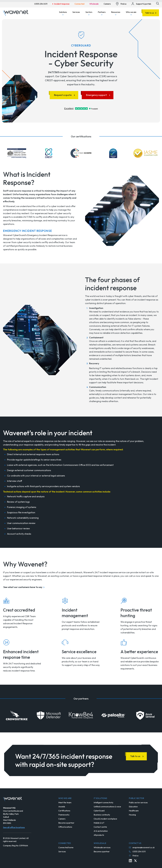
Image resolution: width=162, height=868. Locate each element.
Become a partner (66, 823)
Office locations (65, 827)
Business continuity (102, 815)
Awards (62, 807)
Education (133, 807)
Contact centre (100, 827)
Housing (132, 815)
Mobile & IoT (99, 823)
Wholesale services (102, 847)
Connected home (66, 847)
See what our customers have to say (23, 587)
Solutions (63, 13)
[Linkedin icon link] (130, 861)
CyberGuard (99, 811)
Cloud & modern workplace (105, 819)
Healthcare (134, 811)
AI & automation (101, 831)
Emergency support (96, 95)
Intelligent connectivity (103, 802)
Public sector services (138, 802)
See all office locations (14, 827)
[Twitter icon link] (135, 861)
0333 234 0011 (139, 851)
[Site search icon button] (158, 3)
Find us (135, 856)
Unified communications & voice (107, 807)
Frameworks (64, 815)
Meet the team (65, 802)
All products (99, 835)
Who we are (131, 13)
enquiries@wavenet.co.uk (144, 847)
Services (76, 12)
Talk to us (150, 13)
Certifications (64, 811)
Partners (102, 13)
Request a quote (63, 95)
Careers (62, 819)
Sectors (89, 13)
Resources (116, 13)
